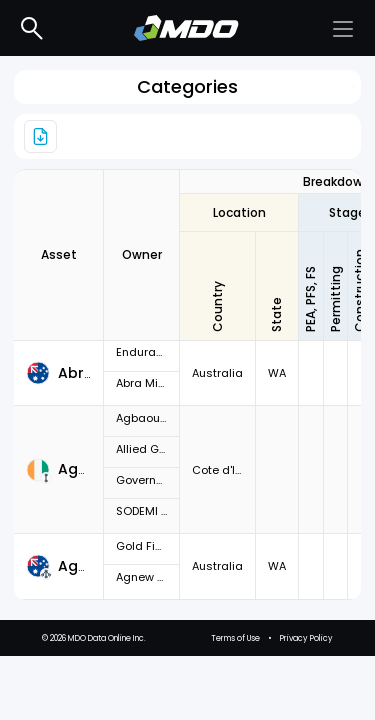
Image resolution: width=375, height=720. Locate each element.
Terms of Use (235, 702)
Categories (187, 86)
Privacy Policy (306, 702)
